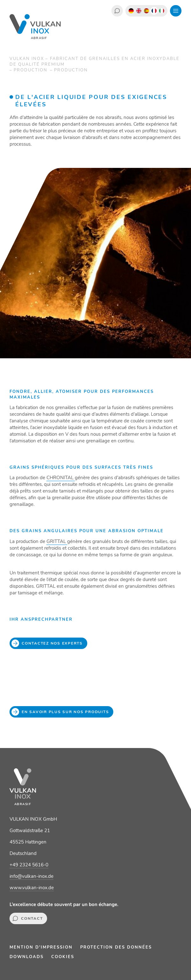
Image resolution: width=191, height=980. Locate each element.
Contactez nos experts (48, 643)
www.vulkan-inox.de (32, 888)
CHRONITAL (61, 478)
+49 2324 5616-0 (29, 865)
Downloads (27, 957)
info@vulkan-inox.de (32, 876)
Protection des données (116, 947)
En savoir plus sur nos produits (61, 712)
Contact (117, 11)
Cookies (63, 957)
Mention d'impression (41, 947)
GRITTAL (57, 541)
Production (31, 70)
